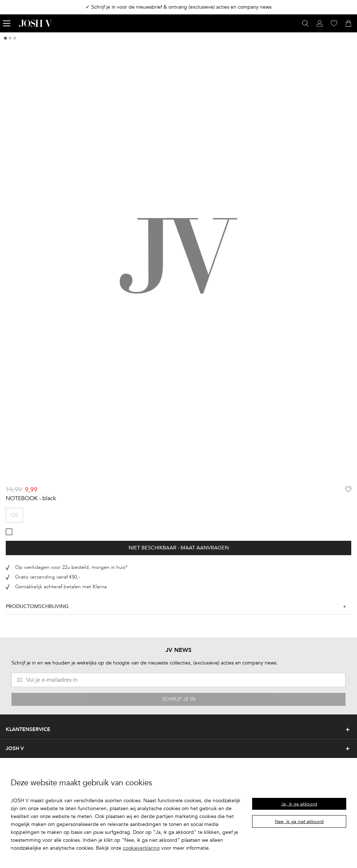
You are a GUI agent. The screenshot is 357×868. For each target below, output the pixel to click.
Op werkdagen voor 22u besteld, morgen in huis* (71, 567)
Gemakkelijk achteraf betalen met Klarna (61, 587)
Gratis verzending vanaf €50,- (48, 577)
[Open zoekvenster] (305, 23)
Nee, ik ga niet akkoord (299, 822)
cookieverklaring (141, 848)
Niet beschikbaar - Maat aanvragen (179, 548)
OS (14, 515)
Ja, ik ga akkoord (299, 804)
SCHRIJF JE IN (179, 699)
